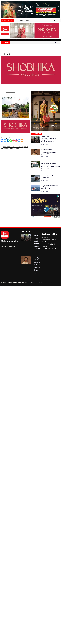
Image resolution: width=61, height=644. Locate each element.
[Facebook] (2, 141)
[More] (22, 141)
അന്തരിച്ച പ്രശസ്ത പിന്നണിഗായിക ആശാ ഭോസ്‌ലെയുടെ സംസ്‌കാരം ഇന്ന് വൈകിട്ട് (37, 264)
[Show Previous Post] (54, 43)
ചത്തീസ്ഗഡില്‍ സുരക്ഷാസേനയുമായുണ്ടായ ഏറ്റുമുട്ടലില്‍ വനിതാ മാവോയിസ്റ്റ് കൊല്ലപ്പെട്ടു (37, 242)
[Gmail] (13, 141)
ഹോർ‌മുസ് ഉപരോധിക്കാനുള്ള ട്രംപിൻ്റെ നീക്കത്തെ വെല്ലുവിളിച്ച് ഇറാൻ (49, 187)
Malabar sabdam (11, 92)
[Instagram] (16, 141)
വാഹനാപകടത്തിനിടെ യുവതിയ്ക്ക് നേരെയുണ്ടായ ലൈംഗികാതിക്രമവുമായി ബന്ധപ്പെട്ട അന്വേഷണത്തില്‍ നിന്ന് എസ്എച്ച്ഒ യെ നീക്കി (50, 165)
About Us (22, 21)
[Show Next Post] (58, 43)
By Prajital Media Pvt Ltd (36, 282)
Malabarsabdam (10, 241)
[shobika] (35, 31)
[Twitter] (5, 141)
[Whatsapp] (11, 141)
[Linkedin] (8, 141)
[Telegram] (19, 141)
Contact (27, 21)
